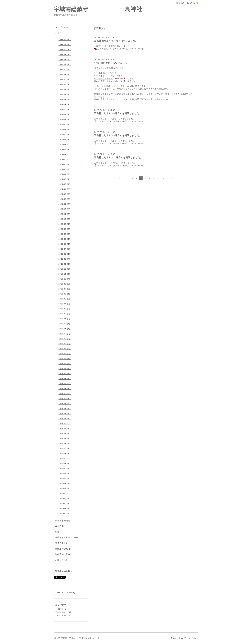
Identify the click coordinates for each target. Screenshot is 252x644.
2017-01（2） (65, 438)
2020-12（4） (65, 209)
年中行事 (59, 526)
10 (163, 178)
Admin (195, 638)
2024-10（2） (65, 69)
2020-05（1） (65, 244)
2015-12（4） (65, 488)
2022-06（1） (65, 124)
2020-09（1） (65, 224)
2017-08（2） (65, 404)
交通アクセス (62, 543)
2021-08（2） (65, 169)
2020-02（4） (65, 259)
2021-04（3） (65, 189)
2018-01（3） (65, 379)
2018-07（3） (65, 349)
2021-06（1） (65, 179)
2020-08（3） (65, 229)
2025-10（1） (65, 50)
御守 (57, 532)
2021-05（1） (65, 184)
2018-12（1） (65, 324)
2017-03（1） (65, 428)
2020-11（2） (65, 214)
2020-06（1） (65, 239)
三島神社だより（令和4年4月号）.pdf (115, 121)
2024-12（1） (65, 64)
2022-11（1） (65, 104)
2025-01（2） (65, 60)
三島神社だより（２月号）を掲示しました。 (118, 157)
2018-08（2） (65, 344)
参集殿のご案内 (63, 549)
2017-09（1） (65, 399)
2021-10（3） (65, 159)
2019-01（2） (65, 319)
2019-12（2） (65, 269)
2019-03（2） (65, 309)
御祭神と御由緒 (63, 521)
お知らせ (59, 33)
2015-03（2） (65, 513)
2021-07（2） (65, 174)
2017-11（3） (65, 389)
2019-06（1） (65, 294)
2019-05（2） (65, 299)
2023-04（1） (65, 79)
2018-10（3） (65, 334)
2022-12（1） (65, 99)
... (168, 178)
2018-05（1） (65, 359)
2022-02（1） (65, 139)
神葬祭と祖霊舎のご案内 (67, 538)
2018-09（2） (65, 339)
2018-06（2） (65, 354)
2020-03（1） (65, 254)
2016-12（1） (65, 443)
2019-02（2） (65, 314)
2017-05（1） (65, 419)
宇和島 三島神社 (69, 638)
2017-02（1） (65, 433)
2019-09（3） (65, 284)
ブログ (58, 566)
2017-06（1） (65, 414)
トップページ (62, 28)
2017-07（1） (65, 409)
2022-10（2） (65, 109)
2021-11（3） (65, 154)
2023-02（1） (65, 89)
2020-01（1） (65, 264)
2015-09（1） (65, 498)
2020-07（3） (65, 234)
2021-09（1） (65, 164)
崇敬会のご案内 (63, 554)
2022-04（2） (65, 129)
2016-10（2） (65, 448)
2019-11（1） (65, 274)
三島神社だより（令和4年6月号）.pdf (115, 49)
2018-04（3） (65, 364)
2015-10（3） (65, 493)
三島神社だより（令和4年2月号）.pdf (115, 166)
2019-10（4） (65, 279)
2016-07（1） (65, 463)
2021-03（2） (65, 194)
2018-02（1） (65, 374)
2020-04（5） (65, 249)
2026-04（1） (65, 40)
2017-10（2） (65, 394)
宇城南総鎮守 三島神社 (98, 9)
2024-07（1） (65, 74)
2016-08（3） (65, 458)
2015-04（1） (65, 508)
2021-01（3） (65, 204)
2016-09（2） (65, 453)
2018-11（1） (65, 329)
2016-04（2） (65, 473)
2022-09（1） (65, 114)
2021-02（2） (65, 199)
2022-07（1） (65, 119)
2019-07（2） (65, 289)
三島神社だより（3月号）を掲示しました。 (118, 135)
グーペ (187, 638)
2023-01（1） (65, 94)
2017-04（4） (65, 423)
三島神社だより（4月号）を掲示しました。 (118, 113)
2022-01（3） (65, 144)
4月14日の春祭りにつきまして (111, 63)
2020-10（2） (65, 219)
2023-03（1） (65, 84)
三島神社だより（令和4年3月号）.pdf (115, 143)
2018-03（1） (65, 369)
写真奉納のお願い (64, 571)
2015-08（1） (65, 503)
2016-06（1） (65, 468)
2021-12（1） (65, 149)
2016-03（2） (65, 478)
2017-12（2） (65, 384)
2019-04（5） (65, 304)
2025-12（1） (65, 45)
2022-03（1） (65, 134)
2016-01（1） (65, 483)
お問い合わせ (62, 560)
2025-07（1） (65, 55)
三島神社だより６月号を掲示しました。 (116, 41)
